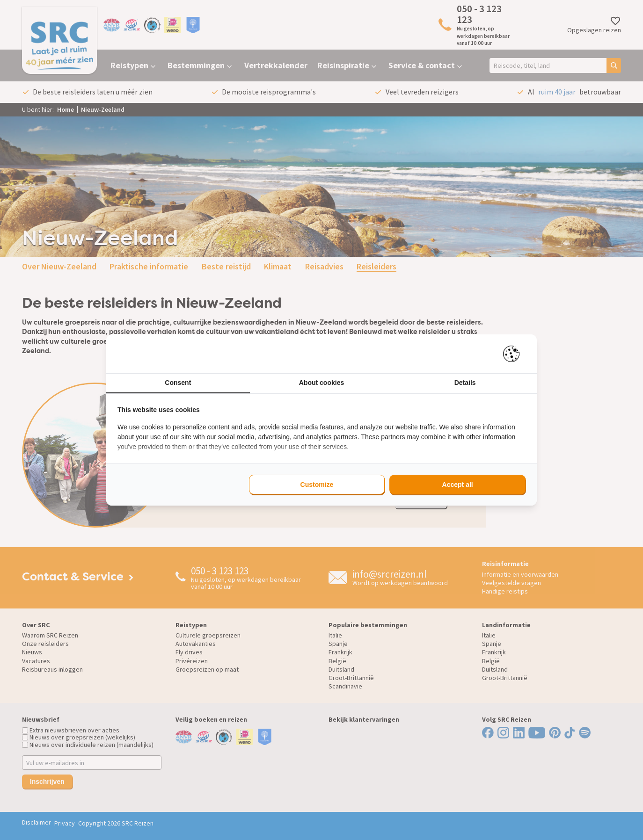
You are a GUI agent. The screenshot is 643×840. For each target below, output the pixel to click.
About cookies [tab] (321, 383)
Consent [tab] (178, 383)
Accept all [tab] (458, 485)
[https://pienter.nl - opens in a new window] (514, 354)
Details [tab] (465, 383)
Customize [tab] (317, 485)
